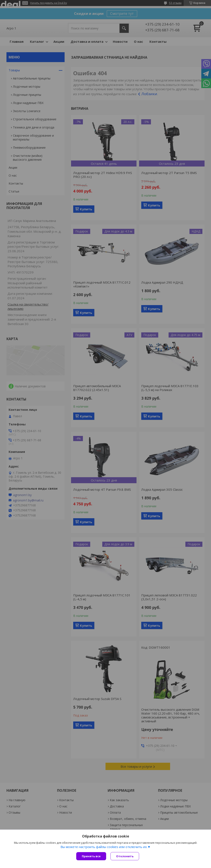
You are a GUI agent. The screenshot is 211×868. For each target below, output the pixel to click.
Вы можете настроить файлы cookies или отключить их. (104, 847)
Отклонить (125, 856)
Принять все (91, 856)
